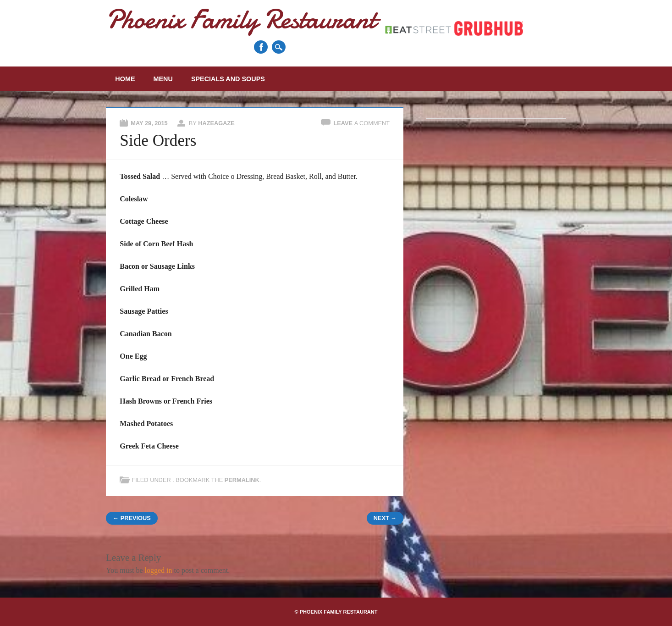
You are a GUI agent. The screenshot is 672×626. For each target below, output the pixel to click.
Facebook (261, 47)
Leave (361, 123)
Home (125, 79)
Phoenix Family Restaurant (241, 19)
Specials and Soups (228, 79)
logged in (158, 570)
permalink (242, 480)
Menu (163, 79)
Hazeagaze (216, 123)
